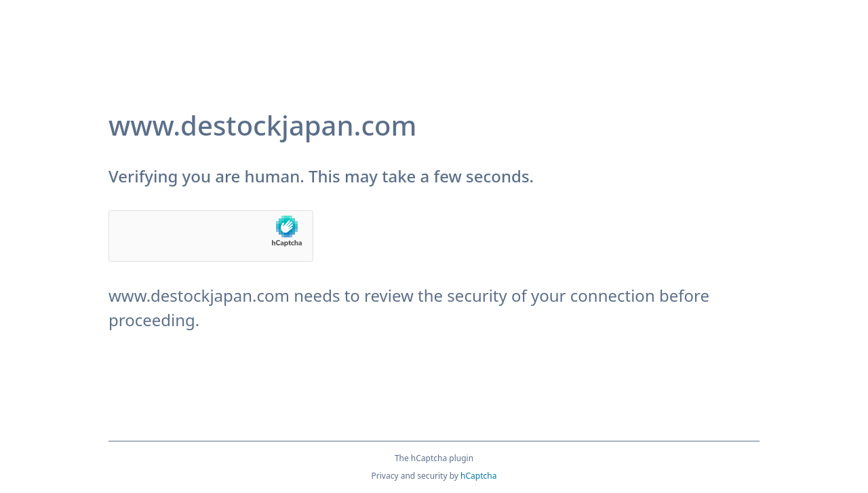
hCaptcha (478, 476)
